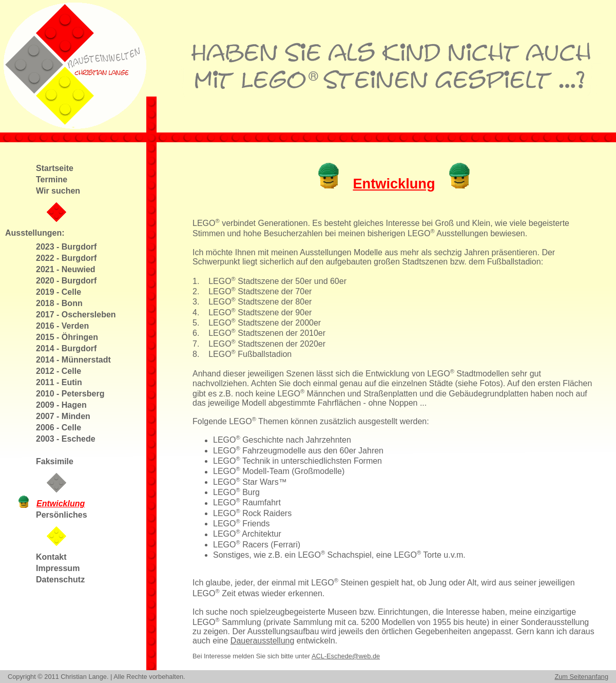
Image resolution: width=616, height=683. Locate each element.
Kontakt (51, 557)
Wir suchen (58, 191)
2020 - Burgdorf (66, 281)
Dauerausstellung (263, 641)
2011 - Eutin (59, 382)
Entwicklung (61, 504)
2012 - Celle (59, 371)
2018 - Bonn (59, 303)
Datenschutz (60, 580)
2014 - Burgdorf (66, 348)
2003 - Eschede (66, 439)
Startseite (55, 168)
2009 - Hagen (61, 405)
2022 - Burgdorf (66, 258)
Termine (52, 179)
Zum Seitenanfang (581, 677)
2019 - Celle (59, 292)
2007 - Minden (63, 416)
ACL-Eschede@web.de (346, 656)
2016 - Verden (62, 326)
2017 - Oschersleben (76, 315)
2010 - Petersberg (70, 394)
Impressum (58, 568)
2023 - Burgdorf (66, 247)
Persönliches (62, 515)
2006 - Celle (59, 428)
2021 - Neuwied (66, 269)
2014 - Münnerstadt (73, 360)
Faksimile (55, 461)
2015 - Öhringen (67, 337)
